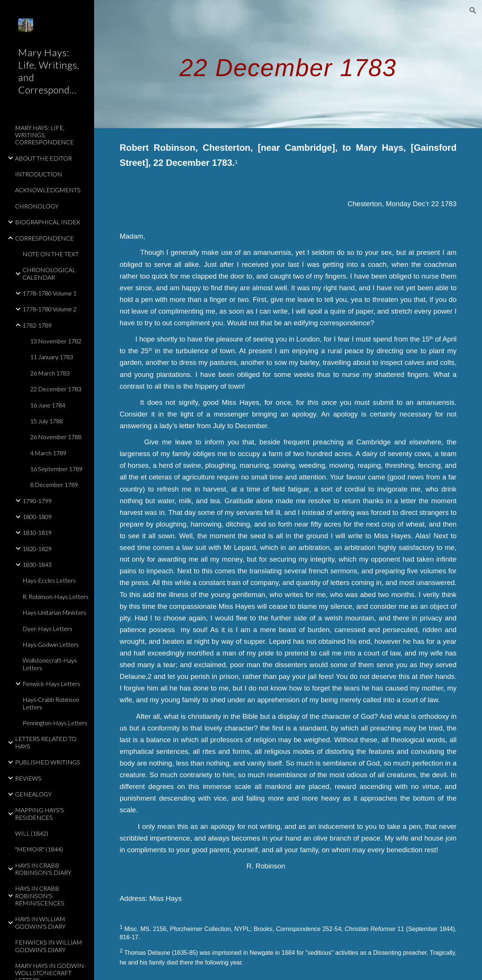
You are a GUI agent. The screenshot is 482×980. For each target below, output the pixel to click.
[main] (288, 64)
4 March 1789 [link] (48, 453)
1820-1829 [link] (37, 549)
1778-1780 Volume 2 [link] (50, 309)
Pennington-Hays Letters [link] (55, 723)
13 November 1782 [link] (56, 341)
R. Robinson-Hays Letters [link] (56, 596)
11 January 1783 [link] (52, 357)
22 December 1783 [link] (56, 389)
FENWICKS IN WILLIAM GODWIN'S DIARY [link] (49, 946)
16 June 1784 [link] (48, 405)
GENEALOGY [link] (33, 794)
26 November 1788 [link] (56, 437)
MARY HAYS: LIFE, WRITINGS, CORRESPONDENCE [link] (44, 135)
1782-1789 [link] (37, 325)
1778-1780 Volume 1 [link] (50, 293)
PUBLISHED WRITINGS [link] (48, 762)
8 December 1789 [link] (54, 485)
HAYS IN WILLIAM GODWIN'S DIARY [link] (40, 922)
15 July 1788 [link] (47, 421)
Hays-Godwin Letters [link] (51, 644)
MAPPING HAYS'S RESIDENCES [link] (40, 813)
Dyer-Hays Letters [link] (47, 629)
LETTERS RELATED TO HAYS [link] (46, 742)
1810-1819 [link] (37, 532)
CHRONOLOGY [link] (37, 206)
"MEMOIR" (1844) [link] (39, 849)
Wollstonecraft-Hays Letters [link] (50, 664)
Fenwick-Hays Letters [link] (51, 684)
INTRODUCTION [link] (39, 174)
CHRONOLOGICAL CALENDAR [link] (49, 273)
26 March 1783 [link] (50, 373)
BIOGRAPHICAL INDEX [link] (48, 222)
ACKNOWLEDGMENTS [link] (48, 190)
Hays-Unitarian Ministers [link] (54, 612)
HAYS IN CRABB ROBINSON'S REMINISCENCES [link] (40, 896)
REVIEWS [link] (28, 778)
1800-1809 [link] (37, 517)
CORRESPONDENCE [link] (44, 238)
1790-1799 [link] (37, 501)
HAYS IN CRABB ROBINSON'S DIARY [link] (43, 869)
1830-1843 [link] (37, 564)
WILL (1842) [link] (32, 833)
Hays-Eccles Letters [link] (49, 580)
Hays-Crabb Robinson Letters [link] (51, 703)
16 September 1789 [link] (56, 469)
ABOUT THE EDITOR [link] (43, 158)
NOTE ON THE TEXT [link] (51, 254)
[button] (473, 11)
